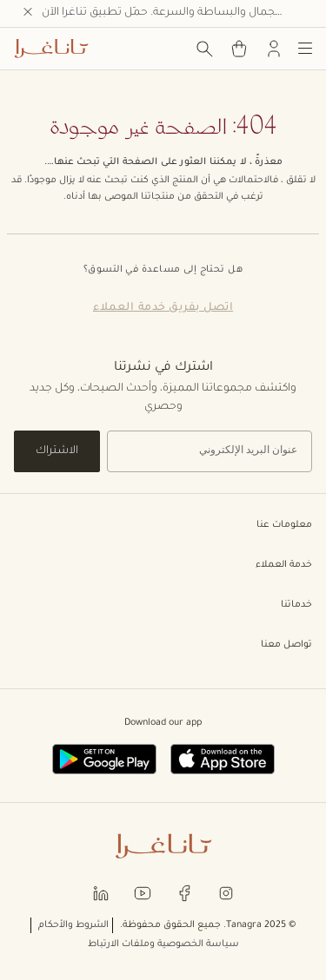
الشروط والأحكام (73, 925)
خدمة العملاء (163, 565)
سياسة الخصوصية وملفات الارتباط (163, 944)
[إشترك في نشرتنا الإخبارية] (210, 451)
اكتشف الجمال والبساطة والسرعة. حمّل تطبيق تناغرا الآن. (177, 13)
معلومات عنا (163, 525)
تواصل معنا (163, 645)
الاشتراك (57, 451)
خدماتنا (163, 605)
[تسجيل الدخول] (274, 49)
